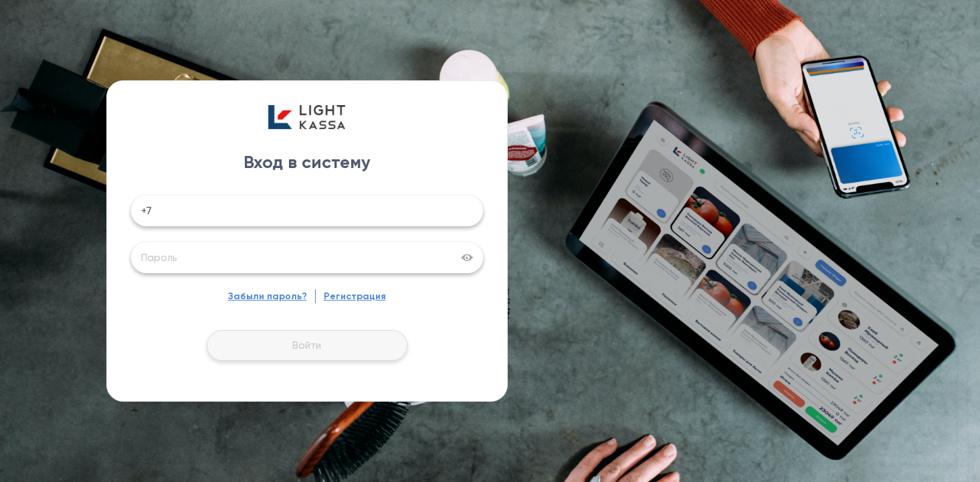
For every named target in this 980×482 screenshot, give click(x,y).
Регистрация (355, 296)
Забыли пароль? (268, 296)
